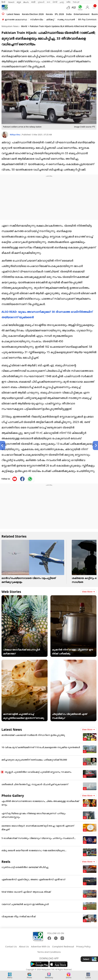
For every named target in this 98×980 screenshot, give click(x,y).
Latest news (13, 14)
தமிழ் (62, 2)
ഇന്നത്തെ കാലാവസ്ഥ (16, 19)
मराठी (33, 2)
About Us (24, 946)
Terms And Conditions (49, 952)
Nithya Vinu (15, 135)
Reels (6, 861)
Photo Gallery (13, 795)
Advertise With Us (40, 946)
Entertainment (82, 14)
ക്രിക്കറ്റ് (50, 19)
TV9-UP (76, 2)
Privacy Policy (83, 946)
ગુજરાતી (41, 2)
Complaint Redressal (63, 946)
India (69, 14)
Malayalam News (10, 26)
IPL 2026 (59, 14)
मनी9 (68, 2)
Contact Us (11, 946)
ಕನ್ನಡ (19, 2)
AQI (74, 7)
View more (88, 592)
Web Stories (11, 592)
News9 (11, 2)
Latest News (12, 729)
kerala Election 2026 (33, 14)
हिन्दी (4, 2)
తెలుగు (26, 2)
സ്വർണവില (37, 19)
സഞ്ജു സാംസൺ (66, 19)
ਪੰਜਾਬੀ (55, 2)
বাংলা (48, 2)
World (24, 26)
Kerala (49, 14)
